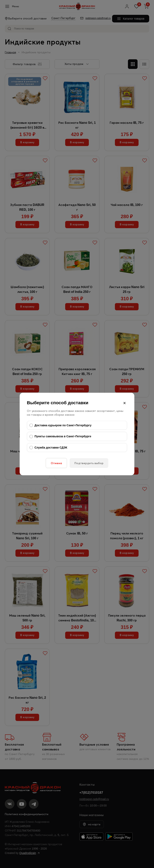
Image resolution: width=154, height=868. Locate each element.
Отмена (56, 463)
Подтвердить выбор (89, 463)
